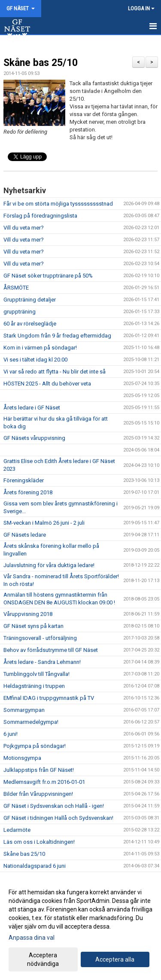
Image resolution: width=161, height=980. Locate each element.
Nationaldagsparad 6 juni (35, 866)
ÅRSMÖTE (16, 288)
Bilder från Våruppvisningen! (38, 794)
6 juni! (11, 734)
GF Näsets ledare (25, 535)
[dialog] (80, 928)
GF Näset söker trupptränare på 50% (48, 276)
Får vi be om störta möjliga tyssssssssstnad (58, 204)
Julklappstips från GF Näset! (39, 770)
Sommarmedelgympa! (31, 722)
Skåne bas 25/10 (41, 63)
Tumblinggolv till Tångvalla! (36, 674)
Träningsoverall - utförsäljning (40, 638)
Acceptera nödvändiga (43, 959)
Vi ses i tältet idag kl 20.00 (35, 360)
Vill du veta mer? (24, 228)
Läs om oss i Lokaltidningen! (39, 842)
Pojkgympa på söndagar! (35, 746)
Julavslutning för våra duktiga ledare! (49, 565)
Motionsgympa (22, 758)
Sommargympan (24, 710)
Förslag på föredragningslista (40, 216)
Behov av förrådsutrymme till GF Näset (51, 650)
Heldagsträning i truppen (34, 686)
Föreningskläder (24, 480)
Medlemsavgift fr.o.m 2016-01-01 (44, 782)
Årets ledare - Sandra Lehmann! (42, 662)
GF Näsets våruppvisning (34, 438)
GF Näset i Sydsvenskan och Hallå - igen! (54, 806)
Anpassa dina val (32, 938)
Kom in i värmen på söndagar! (40, 348)
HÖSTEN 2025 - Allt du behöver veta (47, 384)
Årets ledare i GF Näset (32, 408)
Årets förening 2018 (28, 492)
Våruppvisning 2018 (28, 614)
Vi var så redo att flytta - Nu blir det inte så (55, 372)
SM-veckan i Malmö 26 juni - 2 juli (44, 523)
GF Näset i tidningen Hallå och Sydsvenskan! (58, 818)
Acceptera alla (115, 959)
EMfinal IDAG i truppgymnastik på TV (49, 698)
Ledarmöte (17, 830)
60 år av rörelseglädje (30, 324)
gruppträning (20, 312)
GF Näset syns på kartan (33, 626)
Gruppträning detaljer (30, 300)
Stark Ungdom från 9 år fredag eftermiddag (57, 336)
